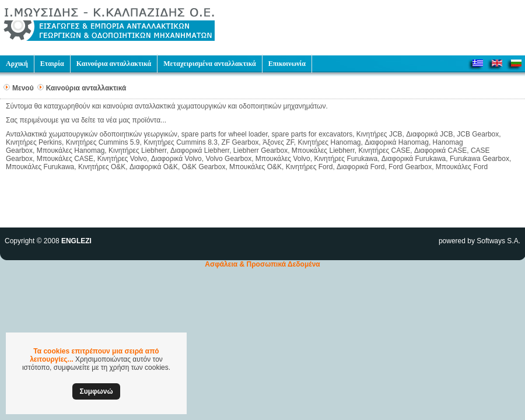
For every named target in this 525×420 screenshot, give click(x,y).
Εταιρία (52, 64)
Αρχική (17, 64)
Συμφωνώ (96, 391)
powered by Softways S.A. (480, 241)
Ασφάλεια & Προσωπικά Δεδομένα (262, 264)
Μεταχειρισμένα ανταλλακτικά (209, 64)
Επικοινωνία (287, 64)
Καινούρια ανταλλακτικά (114, 64)
